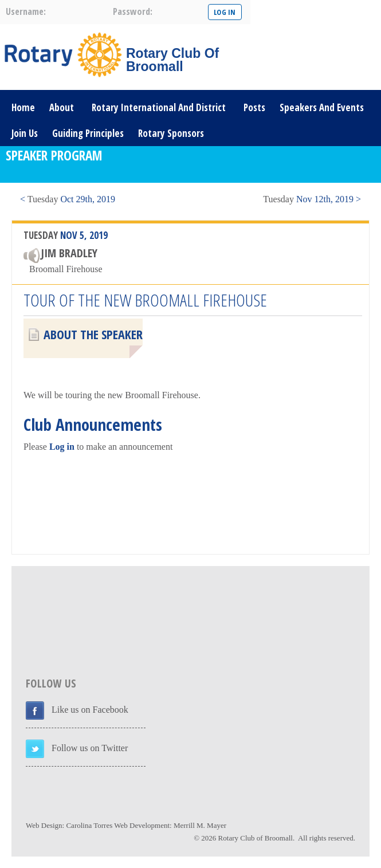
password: (133, 11)
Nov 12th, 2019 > (312, 199)
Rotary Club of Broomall (256, 838)
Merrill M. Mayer (200, 825)
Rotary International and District (159, 107)
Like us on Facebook (90, 710)
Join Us (25, 133)
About (62, 107)
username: (26, 11)
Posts (254, 107)
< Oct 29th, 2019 (68, 199)
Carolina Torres (89, 825)
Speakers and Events (322, 107)
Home (23, 107)
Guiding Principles (88, 133)
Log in (62, 447)
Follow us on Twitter (90, 748)
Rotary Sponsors (171, 133)
